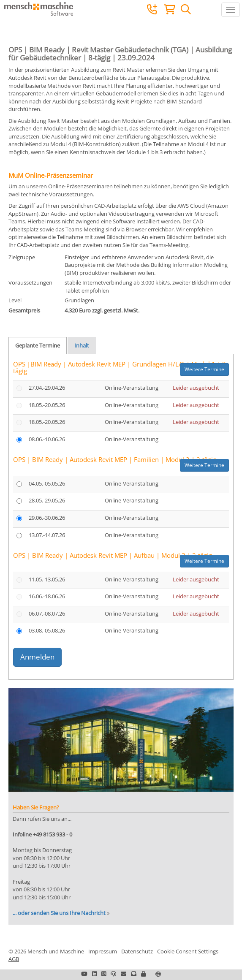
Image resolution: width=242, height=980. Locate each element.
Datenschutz (137, 951)
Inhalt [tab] (82, 345)
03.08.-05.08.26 (47, 630)
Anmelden (37, 657)
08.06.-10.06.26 (47, 439)
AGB (14, 959)
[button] (143, 974)
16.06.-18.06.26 (47, 596)
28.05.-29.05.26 (47, 500)
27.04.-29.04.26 (47, 388)
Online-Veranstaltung (132, 388)
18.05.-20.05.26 (47, 405)
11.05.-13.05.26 (47, 579)
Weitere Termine (204, 369)
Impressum (103, 951)
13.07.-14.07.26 (47, 535)
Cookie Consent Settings (188, 951)
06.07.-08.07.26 (47, 614)
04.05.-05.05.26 (47, 483)
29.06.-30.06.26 (47, 518)
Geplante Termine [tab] (38, 345)
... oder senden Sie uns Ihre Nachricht (59, 913)
